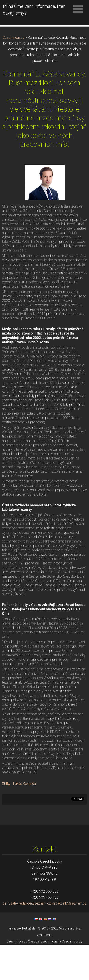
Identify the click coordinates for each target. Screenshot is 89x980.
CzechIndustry (13, 73)
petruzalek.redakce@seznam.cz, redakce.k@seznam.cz (45, 938)
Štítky (6, 819)
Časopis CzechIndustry (44, 977)
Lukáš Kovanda (24, 819)
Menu (78, 9)
